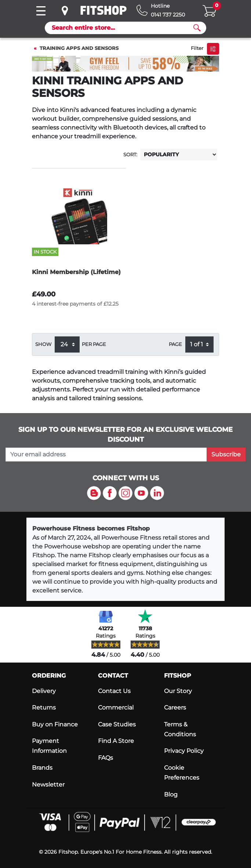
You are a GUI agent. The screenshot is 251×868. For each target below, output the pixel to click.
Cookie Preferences (182, 773)
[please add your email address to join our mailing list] (106, 455)
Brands (42, 768)
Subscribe (226, 454)
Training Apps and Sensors (79, 48)
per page (94, 344)
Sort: (130, 155)
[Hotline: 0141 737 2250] (161, 10)
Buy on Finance (55, 724)
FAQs (106, 758)
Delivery (44, 691)
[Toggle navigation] (41, 11)
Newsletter (48, 785)
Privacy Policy (184, 751)
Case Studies (117, 724)
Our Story (178, 691)
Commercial (116, 707)
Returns (44, 707)
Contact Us (114, 691)
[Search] (123, 28)
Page (175, 344)
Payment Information (49, 746)
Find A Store (116, 741)
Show (43, 344)
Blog (171, 794)
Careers (175, 707)
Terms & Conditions (180, 729)
